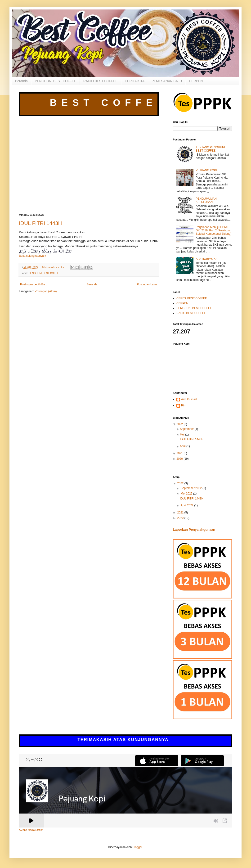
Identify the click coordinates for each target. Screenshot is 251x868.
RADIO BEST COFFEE (101, 81)
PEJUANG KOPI (206, 170)
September (187, 429)
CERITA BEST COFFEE (192, 298)
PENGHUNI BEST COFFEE (56, 81)
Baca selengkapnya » (33, 256)
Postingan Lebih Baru (34, 284)
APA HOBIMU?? (206, 259)
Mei (182, 435)
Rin (183, 405)
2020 (180, 459)
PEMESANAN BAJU (167, 81)
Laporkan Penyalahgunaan (194, 530)
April (183, 446)
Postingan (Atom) (46, 291)
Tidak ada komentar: (54, 267)
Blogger (137, 847)
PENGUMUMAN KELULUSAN (206, 200)
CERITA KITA (135, 81)
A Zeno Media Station (31, 830)
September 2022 (192, 488)
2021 (180, 453)
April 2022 (187, 505)
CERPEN (196, 81)
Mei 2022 (187, 494)
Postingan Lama (147, 284)
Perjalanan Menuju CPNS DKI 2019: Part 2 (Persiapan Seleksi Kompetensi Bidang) (214, 231)
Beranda (21, 81)
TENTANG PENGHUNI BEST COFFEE (210, 149)
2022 (180, 424)
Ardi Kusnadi (189, 399)
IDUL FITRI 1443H (40, 223)
